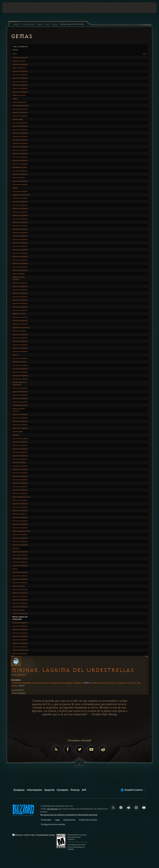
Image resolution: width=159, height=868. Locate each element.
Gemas (22, 36)
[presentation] (11, 8)
